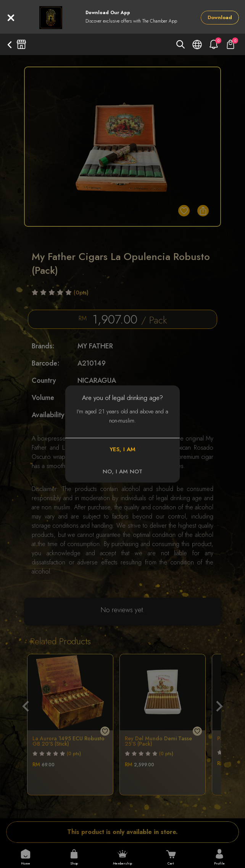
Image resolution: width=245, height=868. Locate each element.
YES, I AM (122, 449)
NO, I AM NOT (122, 471)
